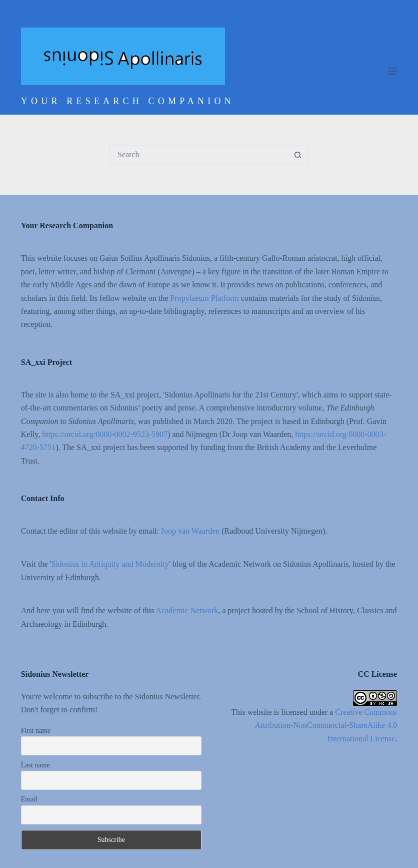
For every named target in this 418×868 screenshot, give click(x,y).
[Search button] (298, 155)
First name (36, 731)
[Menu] (392, 71)
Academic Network (187, 610)
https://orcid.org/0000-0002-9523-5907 (105, 434)
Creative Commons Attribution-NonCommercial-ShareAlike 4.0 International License (326, 725)
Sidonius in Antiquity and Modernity (110, 564)
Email (29, 799)
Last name (35, 765)
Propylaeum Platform (204, 298)
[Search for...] (199, 155)
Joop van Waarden (190, 531)
